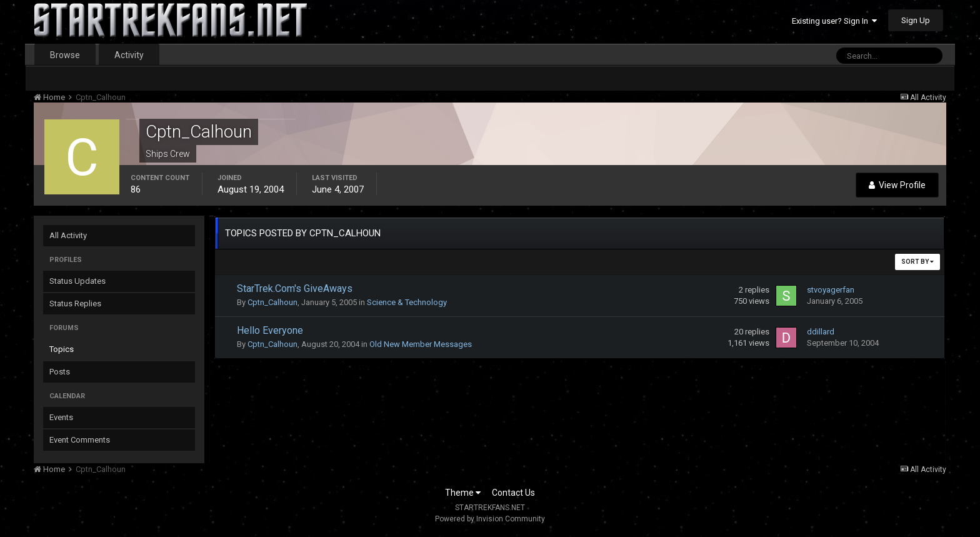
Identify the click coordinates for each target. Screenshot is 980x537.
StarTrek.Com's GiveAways (295, 289)
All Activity (68, 235)
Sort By (917, 262)
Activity (129, 55)
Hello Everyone (270, 330)
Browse (65, 55)
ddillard (821, 332)
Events (61, 417)
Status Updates (77, 281)
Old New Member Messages (421, 344)
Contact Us (513, 493)
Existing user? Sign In (834, 21)
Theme (463, 493)
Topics (62, 349)
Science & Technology (407, 302)
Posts (60, 372)
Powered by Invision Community (490, 519)
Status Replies (75, 304)
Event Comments (80, 440)
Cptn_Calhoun (272, 302)
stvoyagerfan (831, 290)
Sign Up (916, 20)
